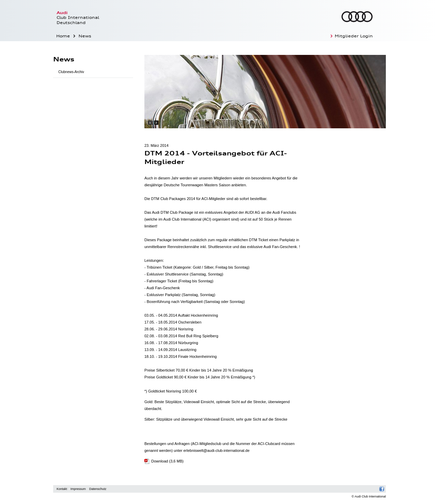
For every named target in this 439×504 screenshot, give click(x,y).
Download (167, 461)
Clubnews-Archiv (71, 72)
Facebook (382, 489)
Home (63, 36)
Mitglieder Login (354, 36)
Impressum (78, 489)
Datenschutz (98, 489)
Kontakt (62, 489)
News (85, 36)
